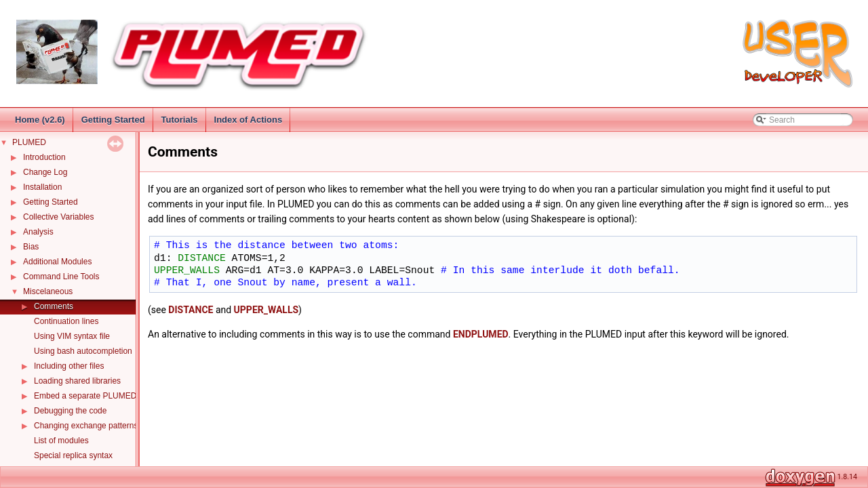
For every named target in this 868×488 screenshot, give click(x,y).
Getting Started (113, 120)
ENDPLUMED (481, 334)
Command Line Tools (61, 277)
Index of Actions (249, 120)
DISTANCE (202, 258)
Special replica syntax (73, 455)
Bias (31, 247)
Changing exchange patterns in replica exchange (122, 426)
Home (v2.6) (40, 120)
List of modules (61, 441)
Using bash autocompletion (83, 351)
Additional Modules (57, 262)
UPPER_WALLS (187, 270)
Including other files (69, 366)
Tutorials (180, 120)
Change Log (45, 172)
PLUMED (29, 142)
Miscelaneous (48, 291)
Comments (54, 306)
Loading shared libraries (77, 381)
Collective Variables (59, 217)
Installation (42, 187)
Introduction (44, 157)
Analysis (38, 232)
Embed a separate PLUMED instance (101, 396)
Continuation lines (66, 321)
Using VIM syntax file (72, 336)
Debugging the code (70, 411)
